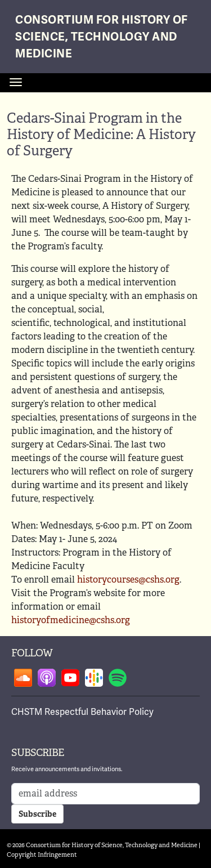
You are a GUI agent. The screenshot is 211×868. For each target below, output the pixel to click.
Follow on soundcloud (23, 678)
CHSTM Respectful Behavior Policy (82, 712)
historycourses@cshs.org (128, 580)
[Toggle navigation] (16, 82)
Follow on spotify (118, 678)
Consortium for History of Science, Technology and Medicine (102, 37)
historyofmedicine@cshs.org (71, 620)
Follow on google (94, 678)
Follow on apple (47, 678)
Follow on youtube (70, 678)
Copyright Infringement (42, 854)
